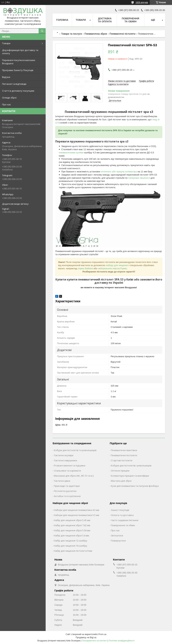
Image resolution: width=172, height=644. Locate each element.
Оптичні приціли (120, 471)
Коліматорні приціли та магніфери (130, 476)
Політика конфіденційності (122, 641)
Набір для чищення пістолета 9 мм (73, 551)
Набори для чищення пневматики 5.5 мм (77, 515)
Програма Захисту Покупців (18, 70)
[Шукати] (42, 31)
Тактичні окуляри (64, 455)
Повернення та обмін (130, 20)
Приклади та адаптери (67, 486)
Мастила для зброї (121, 481)
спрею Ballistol (85, 268)
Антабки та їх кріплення (67, 496)
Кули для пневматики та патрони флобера (135, 486)
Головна (62, 20)
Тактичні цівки (62, 481)
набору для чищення (117, 265)
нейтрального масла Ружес (112, 268)
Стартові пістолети (122, 460)
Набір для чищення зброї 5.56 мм (72, 530)
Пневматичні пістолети (122, 34)
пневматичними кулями (71, 153)
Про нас (6, 104)
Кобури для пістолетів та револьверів (75, 450)
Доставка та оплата (105, 20)
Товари (6, 43)
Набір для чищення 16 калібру (71, 546)
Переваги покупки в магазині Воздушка (19, 62)
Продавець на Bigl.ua (86, 637)
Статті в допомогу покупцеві (18, 91)
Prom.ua (102, 634)
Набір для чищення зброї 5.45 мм (72, 520)
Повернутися (118, 541)
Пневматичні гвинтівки (124, 450)
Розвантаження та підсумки (70, 466)
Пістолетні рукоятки (65, 491)
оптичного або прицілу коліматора (119, 172)
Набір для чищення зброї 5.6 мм (71, 535)
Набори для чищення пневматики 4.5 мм (77, 510)
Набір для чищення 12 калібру (71, 541)
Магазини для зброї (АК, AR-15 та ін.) (74, 476)
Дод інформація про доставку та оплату (20, 52)
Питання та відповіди (14, 84)
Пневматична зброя (96, 34)
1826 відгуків (142, 2)
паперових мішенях (139, 178)
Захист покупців (120, 510)
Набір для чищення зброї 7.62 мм (72, 525)
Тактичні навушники (65, 460)
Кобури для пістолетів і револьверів (131, 466)
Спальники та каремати (67, 471)
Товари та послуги (71, 34)
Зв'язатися (117, 535)
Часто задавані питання (125, 520)
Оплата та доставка (122, 515)
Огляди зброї (9, 98)
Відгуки (6, 77)
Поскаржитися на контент (94, 641)
